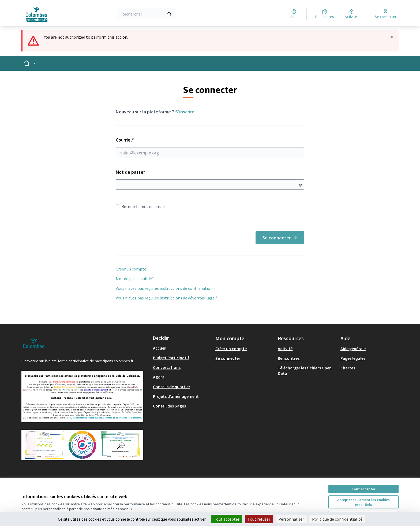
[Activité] (351, 14)
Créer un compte (131, 269)
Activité (285, 349)
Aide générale (353, 349)
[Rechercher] (146, 14)
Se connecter (280, 238)
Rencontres (289, 358)
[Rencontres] (325, 14)
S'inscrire (185, 112)
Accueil (160, 348)
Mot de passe (130, 172)
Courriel (210, 147)
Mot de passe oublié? (135, 279)
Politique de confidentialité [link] (337, 519)
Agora (159, 377)
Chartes (348, 368)
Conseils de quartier (172, 387)
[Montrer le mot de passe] (301, 185)
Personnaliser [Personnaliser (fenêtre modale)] (291, 519)
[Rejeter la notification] (392, 37)
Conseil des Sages (169, 406)
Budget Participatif (171, 358)
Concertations (167, 367)
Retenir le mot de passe (140, 206)
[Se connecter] (386, 14)
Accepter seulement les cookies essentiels (363, 502)
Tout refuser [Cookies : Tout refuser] (259, 519)
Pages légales (353, 358)
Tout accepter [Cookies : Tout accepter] (227, 519)
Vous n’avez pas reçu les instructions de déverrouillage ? (166, 298)
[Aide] (294, 14)
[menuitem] (182, 348)
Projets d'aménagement (176, 396)
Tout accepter (363, 489)
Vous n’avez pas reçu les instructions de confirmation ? (166, 288)
